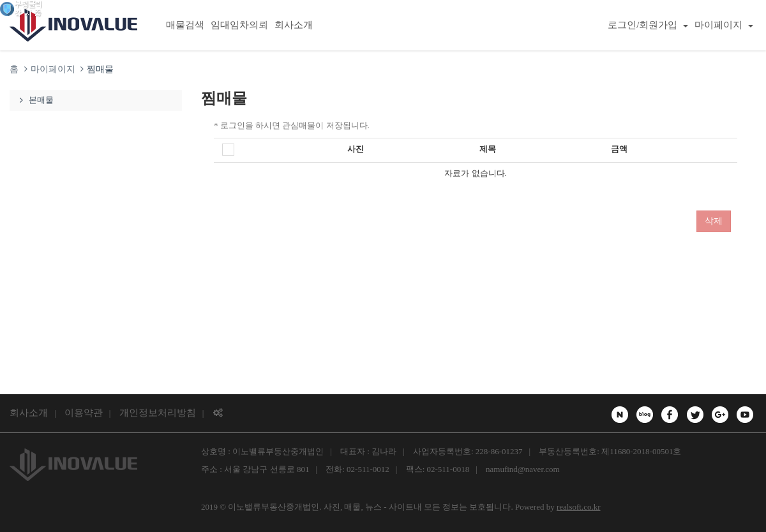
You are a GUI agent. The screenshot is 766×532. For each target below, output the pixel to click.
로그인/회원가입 (648, 25)
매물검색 (185, 25)
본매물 (35, 100)
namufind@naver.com (523, 469)
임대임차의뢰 (239, 25)
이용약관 (84, 413)
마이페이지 (724, 25)
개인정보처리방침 (158, 413)
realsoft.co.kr (579, 507)
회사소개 (294, 25)
